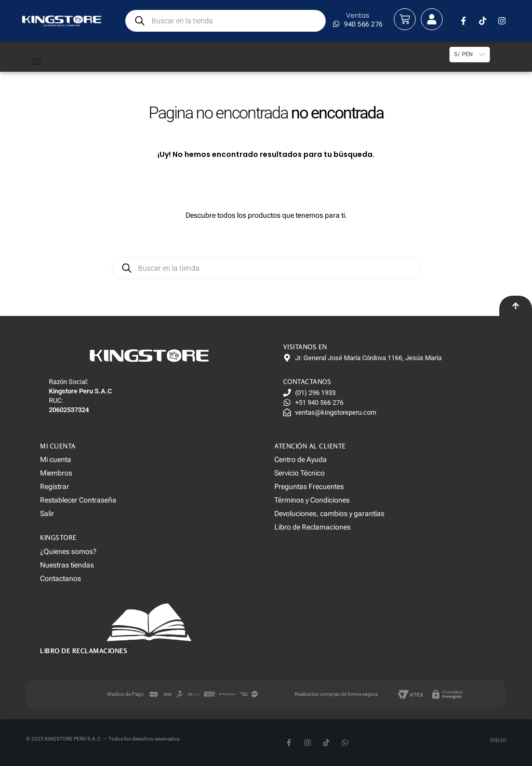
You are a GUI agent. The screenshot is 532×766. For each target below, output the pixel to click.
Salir (47, 513)
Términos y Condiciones (312, 500)
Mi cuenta (56, 459)
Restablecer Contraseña (78, 500)
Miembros (56, 473)
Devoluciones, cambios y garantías (329, 513)
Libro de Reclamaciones (312, 527)
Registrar (55, 486)
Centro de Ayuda (301, 459)
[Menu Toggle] (50, 61)
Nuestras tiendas (67, 565)
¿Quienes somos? (68, 551)
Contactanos (61, 578)
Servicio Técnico (300, 473)
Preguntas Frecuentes (309, 486)
